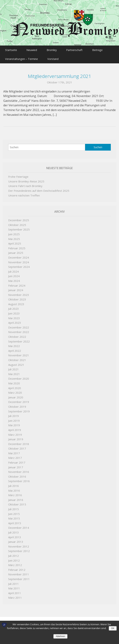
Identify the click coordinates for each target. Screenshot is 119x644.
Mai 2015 (14, 517)
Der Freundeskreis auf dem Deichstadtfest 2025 (39, 189)
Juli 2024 (13, 270)
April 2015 (15, 521)
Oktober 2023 (17, 298)
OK (113, 628)
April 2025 (15, 242)
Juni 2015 (14, 512)
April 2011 (15, 591)
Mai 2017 (14, 452)
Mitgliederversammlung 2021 (60, 74)
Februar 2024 (17, 284)
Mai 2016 (14, 489)
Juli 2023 (13, 307)
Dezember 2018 (19, 442)
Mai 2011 (14, 587)
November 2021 (19, 354)
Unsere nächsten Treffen (24, 194)
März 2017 (15, 456)
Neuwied (34, 50)
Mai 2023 (14, 316)
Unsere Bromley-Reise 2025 (26, 180)
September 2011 (19, 577)
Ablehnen (60, 636)
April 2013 (15, 535)
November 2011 (19, 573)
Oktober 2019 (17, 405)
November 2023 (19, 293)
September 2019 (19, 410)
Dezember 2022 (19, 326)
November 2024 (19, 261)
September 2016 (19, 480)
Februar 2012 (17, 568)
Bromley (55, 50)
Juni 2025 (14, 233)
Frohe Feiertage (18, 175)
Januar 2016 (16, 498)
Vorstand (55, 58)
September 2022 (19, 340)
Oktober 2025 (17, 223)
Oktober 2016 (17, 475)
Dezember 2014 (19, 526)
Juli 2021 (13, 368)
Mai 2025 (14, 237)
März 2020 (15, 391)
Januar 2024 (16, 288)
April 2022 (15, 349)
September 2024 (19, 265)
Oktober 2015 (17, 503)
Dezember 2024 (19, 256)
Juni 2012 (14, 559)
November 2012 (19, 545)
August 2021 (16, 363)
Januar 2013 (16, 540)
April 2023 (15, 321)
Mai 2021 (14, 372)
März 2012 (15, 563)
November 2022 (19, 330)
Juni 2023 (14, 312)
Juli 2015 (13, 507)
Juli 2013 (13, 531)
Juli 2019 (13, 414)
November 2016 (19, 470)
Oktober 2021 (17, 358)
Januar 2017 (16, 466)
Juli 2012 (13, 554)
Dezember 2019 (19, 400)
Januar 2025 (16, 251)
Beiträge (103, 50)
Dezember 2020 (19, 377)
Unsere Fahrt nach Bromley (25, 184)
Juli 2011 (13, 582)
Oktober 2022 (17, 335)
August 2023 (16, 302)
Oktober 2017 (17, 447)
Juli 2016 (13, 484)
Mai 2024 (14, 279)
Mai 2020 (14, 382)
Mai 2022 (14, 344)
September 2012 (19, 549)
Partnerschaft (79, 50)
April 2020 (15, 386)
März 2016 (15, 493)
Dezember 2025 (19, 218)
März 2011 (15, 596)
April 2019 (15, 428)
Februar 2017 (17, 461)
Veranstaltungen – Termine (22, 58)
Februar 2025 (17, 247)
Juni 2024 (14, 274)
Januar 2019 (16, 438)
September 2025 (19, 228)
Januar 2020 (16, 396)
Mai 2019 (14, 424)
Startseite (11, 50)
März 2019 (15, 433)
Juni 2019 (14, 419)
